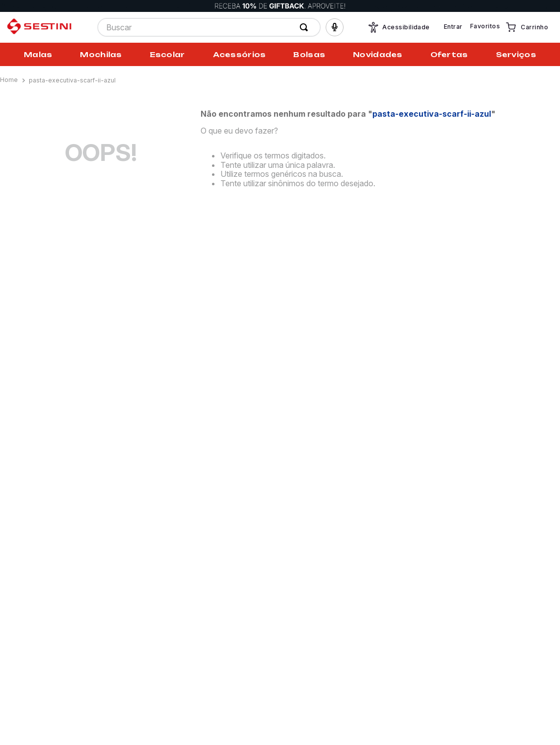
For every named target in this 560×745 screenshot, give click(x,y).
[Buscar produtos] (306, 27)
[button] (335, 27)
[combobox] (209, 27)
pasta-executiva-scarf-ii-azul (72, 80)
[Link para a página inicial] (10, 80)
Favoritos (485, 26)
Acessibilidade (399, 27)
